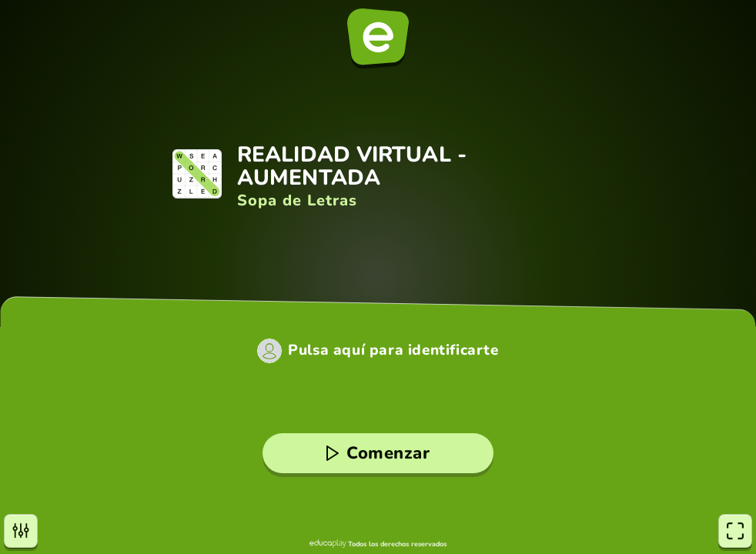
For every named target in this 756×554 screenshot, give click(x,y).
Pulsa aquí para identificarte (393, 350)
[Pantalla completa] (735, 531)
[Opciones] (21, 531)
